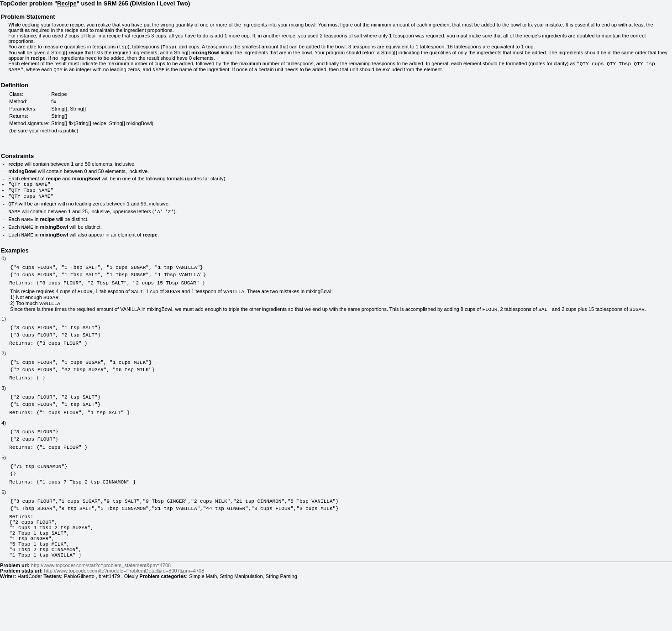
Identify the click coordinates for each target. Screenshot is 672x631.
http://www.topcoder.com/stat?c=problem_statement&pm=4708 (101, 617)
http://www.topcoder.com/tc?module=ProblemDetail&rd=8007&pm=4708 (124, 623)
